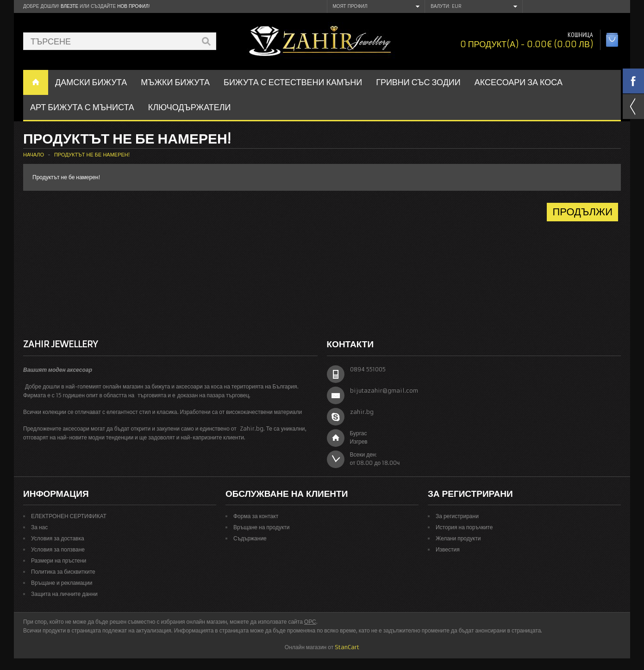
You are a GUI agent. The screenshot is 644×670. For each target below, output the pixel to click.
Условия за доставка (58, 538)
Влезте (69, 6)
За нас (39, 527)
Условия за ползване (58, 549)
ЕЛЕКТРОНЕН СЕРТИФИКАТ (69, 516)
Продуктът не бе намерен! (92, 155)
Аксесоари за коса (519, 82)
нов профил (133, 6)
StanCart (347, 647)
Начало (34, 155)
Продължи (582, 212)
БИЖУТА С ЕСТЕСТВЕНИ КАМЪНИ (293, 82)
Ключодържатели (190, 107)
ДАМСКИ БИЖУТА (91, 82)
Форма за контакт (256, 516)
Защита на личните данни (64, 594)
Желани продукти (458, 538)
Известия (448, 549)
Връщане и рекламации (62, 583)
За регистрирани (457, 516)
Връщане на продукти (262, 527)
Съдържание (250, 538)
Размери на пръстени (59, 560)
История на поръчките (464, 527)
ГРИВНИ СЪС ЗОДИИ (418, 82)
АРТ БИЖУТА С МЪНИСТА (82, 107)
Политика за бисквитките (63, 572)
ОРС (310, 622)
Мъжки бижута (175, 82)
